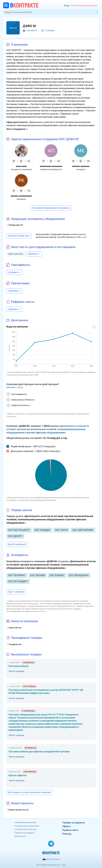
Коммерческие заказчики (25, 822)
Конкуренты (20, 555)
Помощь (67, 834)
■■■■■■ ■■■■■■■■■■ (21, 196)
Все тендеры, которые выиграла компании (29, 792)
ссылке (83, 237)
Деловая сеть (20, 836)
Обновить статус (15, 387)
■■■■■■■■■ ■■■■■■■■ (51, 166)
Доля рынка (20, 320)
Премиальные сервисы (25, 833)
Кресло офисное (18, 775)
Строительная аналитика (25, 829)
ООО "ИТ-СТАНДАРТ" (18, 581)
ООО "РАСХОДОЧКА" (79, 575)
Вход (67, 5)
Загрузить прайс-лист (19, 236)
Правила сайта (70, 830)
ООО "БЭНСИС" (57, 575)
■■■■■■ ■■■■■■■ (81, 166)
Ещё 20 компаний (17, 544)
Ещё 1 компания (16, 592)
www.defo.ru (32, 30)
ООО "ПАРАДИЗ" (42, 530)
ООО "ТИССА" (61, 530)
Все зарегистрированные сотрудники (51, 208)
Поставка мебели (18, 666)
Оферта (66, 826)
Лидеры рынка (22, 510)
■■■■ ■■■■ (21, 166)
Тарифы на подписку (74, 823)
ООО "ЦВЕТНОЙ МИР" (83, 530)
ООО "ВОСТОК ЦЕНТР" (19, 530)
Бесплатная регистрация (84, 5)
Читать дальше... (17, 671)
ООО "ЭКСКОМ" (38, 575)
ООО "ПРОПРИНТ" (17, 575)
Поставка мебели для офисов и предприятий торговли (39, 752)
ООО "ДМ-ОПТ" (15, 536)
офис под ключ (16, 254)
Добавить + (34, 254)
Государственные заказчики (27, 826)
